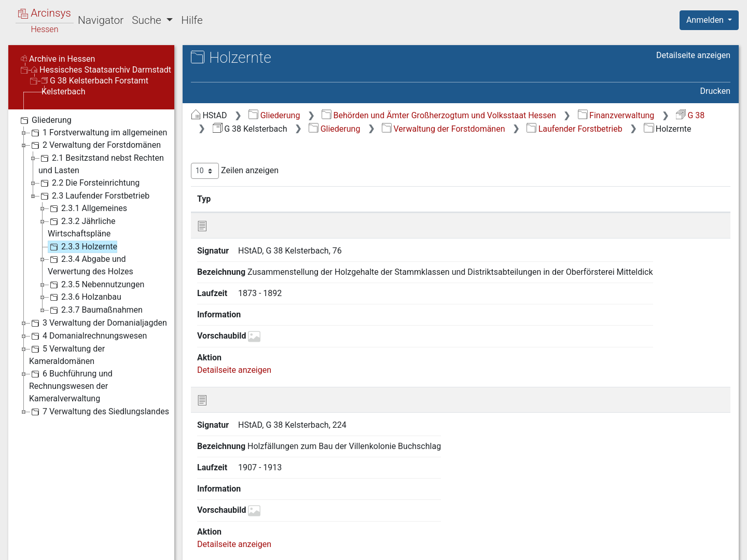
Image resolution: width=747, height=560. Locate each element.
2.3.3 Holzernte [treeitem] (82, 247)
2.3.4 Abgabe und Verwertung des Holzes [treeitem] (91, 265)
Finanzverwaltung (616, 115)
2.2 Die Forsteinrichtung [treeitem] (89, 183)
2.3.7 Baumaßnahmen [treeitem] (95, 310)
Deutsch (63, 538)
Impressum (713, 546)
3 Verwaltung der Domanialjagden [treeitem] (98, 323)
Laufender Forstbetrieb (574, 129)
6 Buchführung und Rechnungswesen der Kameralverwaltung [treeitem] (71, 386)
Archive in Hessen (58, 59)
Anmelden (706, 20)
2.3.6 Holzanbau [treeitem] (85, 297)
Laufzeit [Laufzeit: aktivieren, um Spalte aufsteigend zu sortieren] (500, 199)
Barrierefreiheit (636, 546)
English (24, 538)
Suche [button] (148, 20)
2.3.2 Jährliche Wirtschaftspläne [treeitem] (82, 227)
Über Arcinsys (479, 546)
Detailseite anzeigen (693, 55)
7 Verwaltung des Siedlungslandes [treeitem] (99, 412)
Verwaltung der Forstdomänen (443, 129)
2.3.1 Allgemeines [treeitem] (87, 208)
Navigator (101, 20)
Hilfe (192, 20)
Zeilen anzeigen (235, 171)
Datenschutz (557, 546)
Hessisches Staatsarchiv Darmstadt (101, 70)
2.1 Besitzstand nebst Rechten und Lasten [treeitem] (101, 164)
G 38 (690, 115)
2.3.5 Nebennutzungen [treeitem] (96, 285)
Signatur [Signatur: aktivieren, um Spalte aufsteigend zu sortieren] (252, 199)
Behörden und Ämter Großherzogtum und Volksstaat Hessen (439, 115)
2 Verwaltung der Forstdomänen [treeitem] (95, 145)
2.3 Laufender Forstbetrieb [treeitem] (94, 196)
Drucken (715, 91)
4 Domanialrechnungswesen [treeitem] (88, 336)
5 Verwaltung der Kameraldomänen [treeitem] (67, 354)
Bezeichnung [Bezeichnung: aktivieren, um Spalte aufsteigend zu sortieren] (337, 199)
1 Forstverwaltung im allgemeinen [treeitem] (98, 133)
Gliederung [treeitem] (45, 120)
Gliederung (274, 115)
